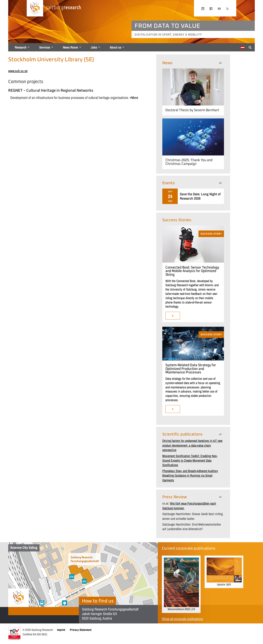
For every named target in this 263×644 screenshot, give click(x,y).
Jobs (94, 47)
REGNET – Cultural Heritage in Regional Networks (51, 91)
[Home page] (35, 8)
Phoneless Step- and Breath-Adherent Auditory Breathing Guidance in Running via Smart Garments (190, 475)
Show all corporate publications (182, 619)
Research (21, 47)
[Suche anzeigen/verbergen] (250, 47)
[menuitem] (243, 47)
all (220, 63)
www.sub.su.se (18, 71)
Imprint (61, 630)
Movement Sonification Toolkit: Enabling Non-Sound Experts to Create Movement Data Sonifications (190, 460)
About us (115, 47)
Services (45, 47)
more (135, 98)
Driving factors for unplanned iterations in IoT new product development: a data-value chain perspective (192, 445)
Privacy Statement (81, 630)
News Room (70, 47)
